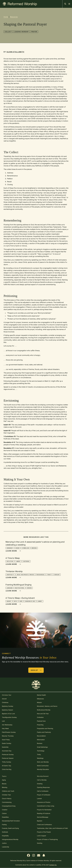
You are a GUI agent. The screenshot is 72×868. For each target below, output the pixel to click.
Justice (4, 843)
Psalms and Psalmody (44, 732)
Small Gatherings (42, 747)
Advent (9, 601)
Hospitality (10, 575)
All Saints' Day (7, 766)
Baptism (40, 821)
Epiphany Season (7, 710)
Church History (7, 798)
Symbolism (25, 548)
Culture (4, 813)
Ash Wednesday (7, 725)
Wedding (34, 548)
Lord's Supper (42, 836)
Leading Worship (21, 32)
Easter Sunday (7, 743)
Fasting (4, 825)
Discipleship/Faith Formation (11, 821)
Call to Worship (42, 780)
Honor (17, 548)
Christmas (5, 702)
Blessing (5, 787)
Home (6, 17)
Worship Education (43, 769)
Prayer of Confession (44, 795)
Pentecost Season (8, 758)
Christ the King (7, 769)
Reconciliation (41, 736)
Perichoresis (40, 575)
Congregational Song (9, 806)
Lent (3, 721)
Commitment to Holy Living (46, 806)
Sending (40, 843)
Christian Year (6, 795)
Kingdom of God (30, 601)
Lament (18, 561)
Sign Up (36, 670)
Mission (39, 702)
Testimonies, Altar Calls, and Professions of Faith (52, 828)
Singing (29, 588)
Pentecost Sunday (8, 754)
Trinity (49, 575)
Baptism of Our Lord (8, 714)
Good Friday (6, 740)
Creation (5, 810)
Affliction (10, 561)
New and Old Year (43, 714)
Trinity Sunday (7, 762)
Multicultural (20, 588)
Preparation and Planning (45, 728)
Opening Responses (43, 787)
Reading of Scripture (44, 813)
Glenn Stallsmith (15, 52)
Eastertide (5, 747)
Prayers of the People (44, 832)
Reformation (41, 740)
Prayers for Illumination (44, 810)
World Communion (43, 766)
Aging (4, 780)
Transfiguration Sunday (9, 717)
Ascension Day (7, 751)
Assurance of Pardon (44, 802)
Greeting (40, 784)
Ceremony (10, 548)
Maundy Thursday (8, 736)
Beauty (4, 784)
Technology (41, 751)
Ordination (40, 717)
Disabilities (5, 817)
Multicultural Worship (44, 710)
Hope (21, 601)
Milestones (40, 699)
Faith (15, 601)
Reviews (40, 743)
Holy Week (5, 728)
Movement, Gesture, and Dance (47, 706)
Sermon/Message (43, 817)
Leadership (6, 847)
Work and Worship (43, 762)
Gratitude (5, 832)
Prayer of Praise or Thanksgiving (47, 839)
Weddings (40, 758)
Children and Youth (8, 791)
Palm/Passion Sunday (9, 732)
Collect (8, 32)
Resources (14, 17)
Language (10, 588)
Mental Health (41, 695)
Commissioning (7, 802)
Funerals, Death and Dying (10, 828)
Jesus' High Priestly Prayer (25, 575)
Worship (57, 575)
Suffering (26, 561)
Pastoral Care (41, 721)
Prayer (34, 32)
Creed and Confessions (44, 825)
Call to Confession (43, 791)
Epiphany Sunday (8, 706)
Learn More (13, 551)
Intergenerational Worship (10, 839)
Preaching (40, 725)
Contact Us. (53, 865)
